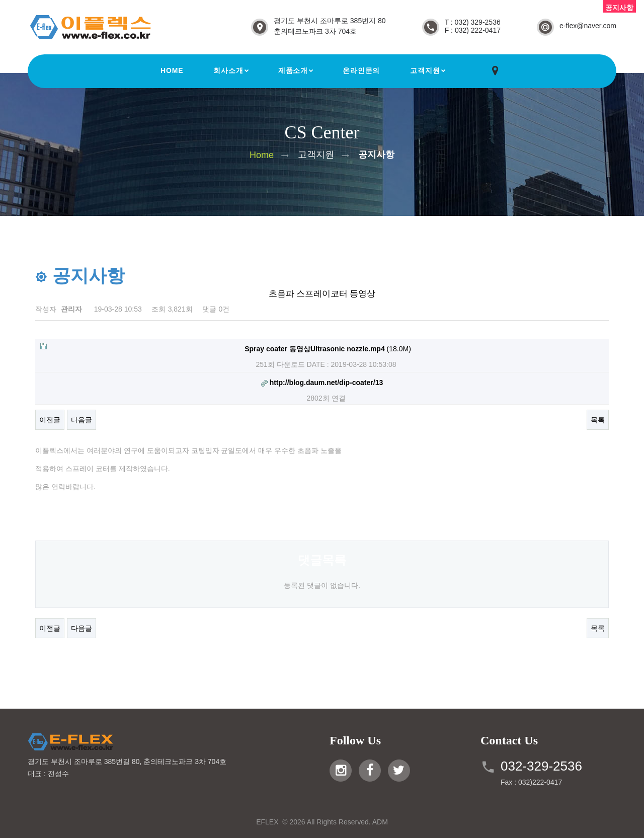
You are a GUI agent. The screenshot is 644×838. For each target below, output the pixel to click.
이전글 (50, 420)
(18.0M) (226, 348)
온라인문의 (361, 70)
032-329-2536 (541, 766)
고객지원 (425, 70)
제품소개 (293, 70)
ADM (380, 822)
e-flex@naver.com (588, 26)
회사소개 (228, 70)
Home (172, 70)
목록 (598, 420)
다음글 (82, 420)
